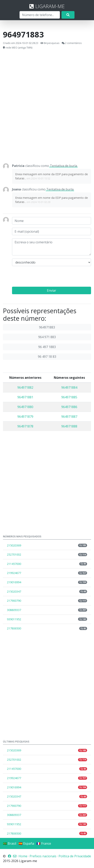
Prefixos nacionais (43, 856)
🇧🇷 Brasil (10, 843)
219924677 (47, 573)
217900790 (47, 601)
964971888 (69, 426)
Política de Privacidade (75, 856)
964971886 (69, 407)
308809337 (47, 610)
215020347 (47, 592)
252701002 (47, 554)
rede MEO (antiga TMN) (19, 48)
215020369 (47, 545)
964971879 (25, 417)
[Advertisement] (47, 107)
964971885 (69, 397)
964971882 (25, 387)
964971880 (25, 407)
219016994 (47, 582)
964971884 (69, 387)
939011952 (47, 619)
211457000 (47, 564)
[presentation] (42, 277)
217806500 (47, 628)
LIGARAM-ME (47, 6)
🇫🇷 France (44, 843)
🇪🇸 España (26, 843)
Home (23, 856)
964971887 (69, 417)
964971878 (25, 426)
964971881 (25, 397)
